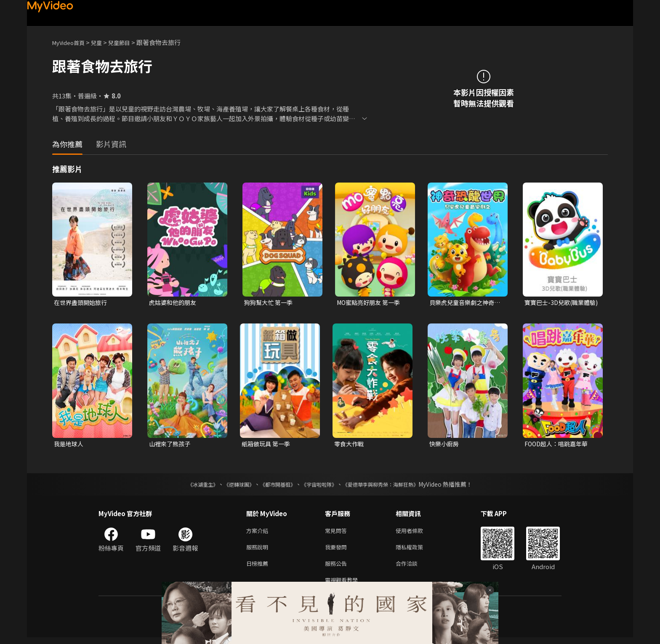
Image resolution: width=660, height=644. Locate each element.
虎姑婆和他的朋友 (174, 303)
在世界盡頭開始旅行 (82, 303)
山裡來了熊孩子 (171, 445)
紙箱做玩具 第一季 (267, 445)
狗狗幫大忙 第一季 (270, 303)
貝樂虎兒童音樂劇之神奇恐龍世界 (464, 303)
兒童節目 (128, 42)
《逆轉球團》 (229, 486)
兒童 (103, 42)
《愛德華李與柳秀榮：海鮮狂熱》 (391, 486)
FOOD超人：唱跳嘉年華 (559, 445)
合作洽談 (413, 568)
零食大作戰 (350, 445)
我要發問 (338, 550)
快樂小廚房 (445, 445)
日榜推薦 (259, 568)
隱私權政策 (416, 550)
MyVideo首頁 (71, 42)
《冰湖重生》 (188, 486)
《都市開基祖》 (274, 486)
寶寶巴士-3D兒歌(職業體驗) (559, 303)
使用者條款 (416, 533)
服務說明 (259, 550)
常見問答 (338, 533)
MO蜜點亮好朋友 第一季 (371, 303)
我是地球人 (70, 445)
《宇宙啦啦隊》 (321, 486)
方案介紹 (259, 533)
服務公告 (338, 568)
